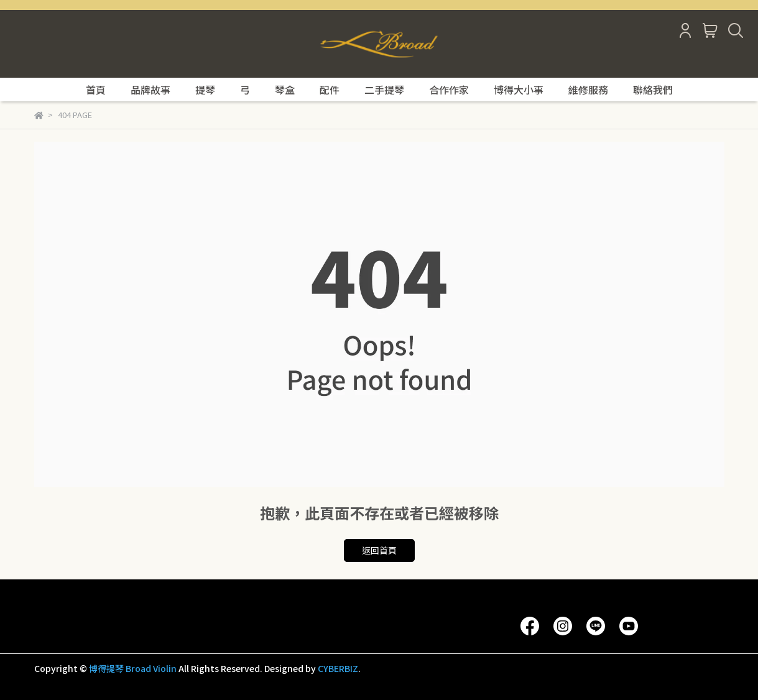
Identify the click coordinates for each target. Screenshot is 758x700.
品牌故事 (150, 90)
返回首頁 (379, 550)
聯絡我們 (653, 90)
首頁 (96, 90)
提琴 (205, 90)
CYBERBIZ (338, 668)
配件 (330, 90)
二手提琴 (384, 90)
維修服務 (588, 90)
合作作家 (449, 90)
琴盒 (285, 90)
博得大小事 (519, 90)
